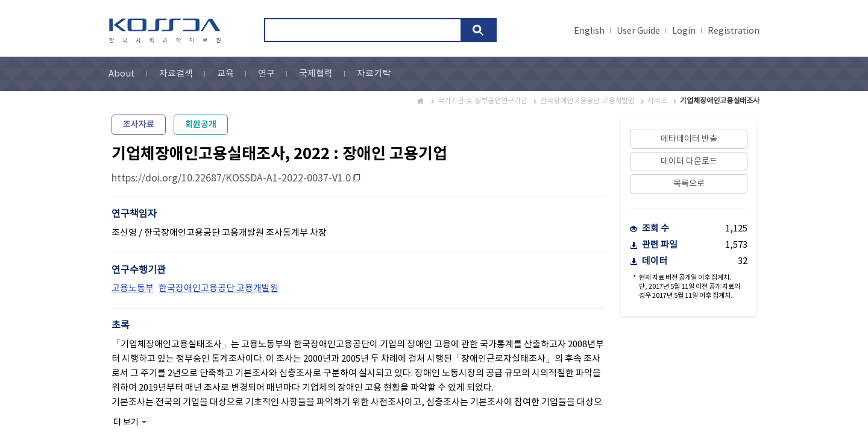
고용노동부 (133, 288)
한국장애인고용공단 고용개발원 (587, 101)
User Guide (638, 31)
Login (684, 31)
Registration (734, 31)
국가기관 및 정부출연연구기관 (483, 101)
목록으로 (689, 184)
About (122, 74)
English (589, 31)
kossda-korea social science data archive (167, 31)
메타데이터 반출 (689, 139)
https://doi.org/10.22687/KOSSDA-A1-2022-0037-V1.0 (231, 178)
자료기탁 (374, 74)
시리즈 (657, 101)
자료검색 (176, 74)
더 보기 (126, 423)
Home (421, 101)
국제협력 (316, 74)
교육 (225, 74)
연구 (266, 74)
